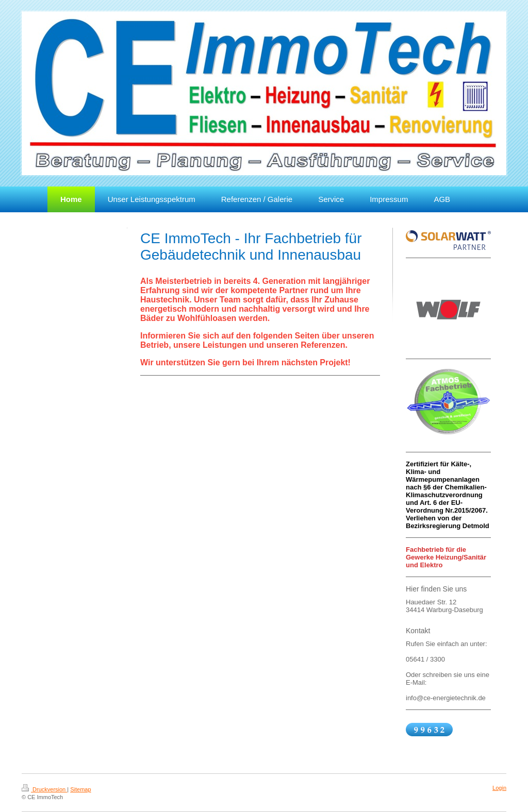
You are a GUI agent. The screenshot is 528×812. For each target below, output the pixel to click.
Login (499, 788)
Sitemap (80, 789)
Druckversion (44, 789)
